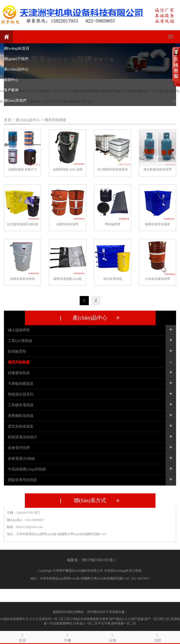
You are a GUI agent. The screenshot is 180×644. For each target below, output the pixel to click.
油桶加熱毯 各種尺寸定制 (23, 170)
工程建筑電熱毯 (21, 405)
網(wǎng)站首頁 (17, 48)
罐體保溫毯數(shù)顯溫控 (68, 279)
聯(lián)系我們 (15, 101)
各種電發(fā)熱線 (21, 459)
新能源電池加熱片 (22, 437)
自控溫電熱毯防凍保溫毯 (22, 225)
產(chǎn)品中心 (16, 69)
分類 (113, 637)
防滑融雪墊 (17, 351)
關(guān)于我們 (16, 59)
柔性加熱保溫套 (21, 426)
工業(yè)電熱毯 (20, 341)
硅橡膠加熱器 (19, 373)
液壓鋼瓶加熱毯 (21, 416)
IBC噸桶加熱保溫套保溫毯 (113, 170)
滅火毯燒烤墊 (19, 330)
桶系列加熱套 (55, 120)
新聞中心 (11, 80)
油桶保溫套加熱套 (22, 279)
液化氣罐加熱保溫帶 (158, 169)
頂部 (158, 637)
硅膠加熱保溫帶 (67, 224)
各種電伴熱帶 (19, 448)
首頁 (8, 120)
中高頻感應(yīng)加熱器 (27, 469)
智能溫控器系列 (21, 394)
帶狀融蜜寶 (113, 224)
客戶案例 (11, 90)
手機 (67, 637)
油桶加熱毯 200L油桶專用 (67, 170)
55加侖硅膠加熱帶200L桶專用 (158, 279)
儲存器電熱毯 (113, 279)
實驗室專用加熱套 (22, 480)
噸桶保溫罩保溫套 (158, 224)
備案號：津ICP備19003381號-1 (91, 560)
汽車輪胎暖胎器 (21, 384)
